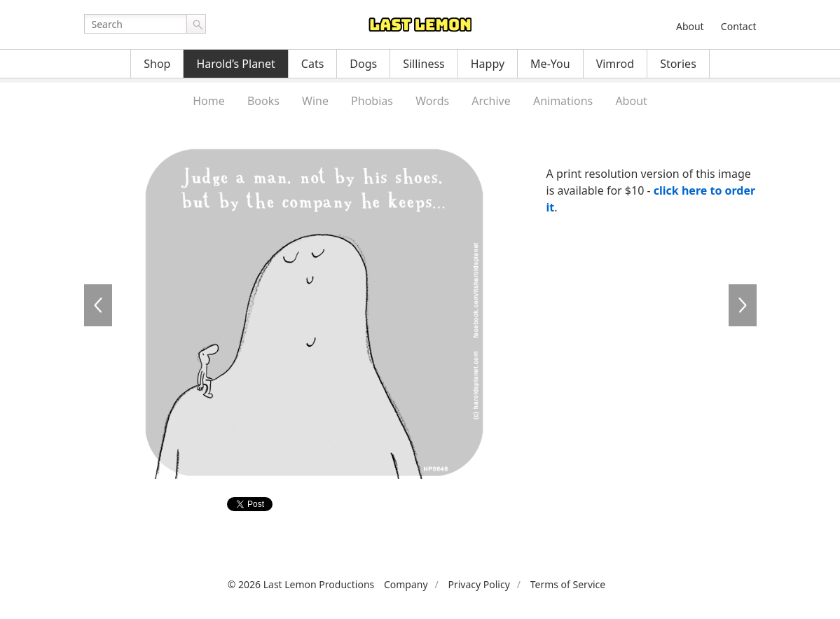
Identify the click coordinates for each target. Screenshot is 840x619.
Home (209, 101)
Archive (491, 101)
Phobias (372, 101)
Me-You (550, 64)
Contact (739, 26)
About (690, 26)
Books (263, 101)
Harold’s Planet (235, 64)
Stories (678, 64)
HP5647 (743, 305)
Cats (313, 64)
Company (406, 584)
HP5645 (98, 305)
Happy (488, 64)
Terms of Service (568, 584)
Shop (157, 64)
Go (196, 24)
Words (432, 101)
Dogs (363, 64)
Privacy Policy (478, 584)
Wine (315, 101)
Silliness (424, 64)
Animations (563, 101)
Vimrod (615, 64)
